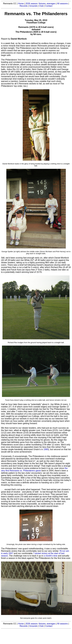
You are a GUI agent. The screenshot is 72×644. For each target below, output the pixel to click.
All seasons (62, 4)
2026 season (31, 4)
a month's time (51, 556)
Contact (49, 6)
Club (41, 6)
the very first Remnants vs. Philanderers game (34, 469)
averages (51, 4)
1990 (46, 449)
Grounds (33, 6)
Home (21, 4)
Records (24, 6)
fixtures (42, 4)
